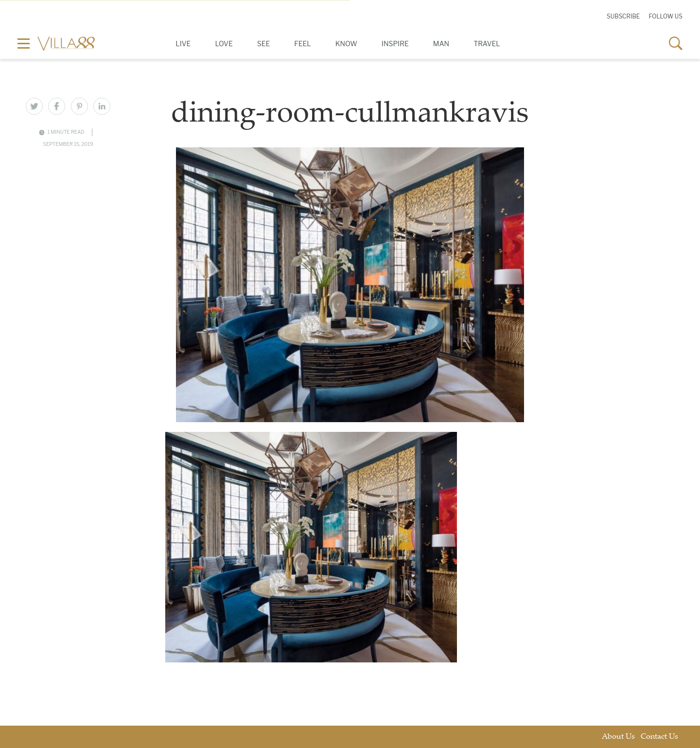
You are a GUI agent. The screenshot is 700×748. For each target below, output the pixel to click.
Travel (487, 44)
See (264, 44)
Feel (302, 44)
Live (183, 44)
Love (224, 44)
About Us (618, 737)
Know (346, 44)
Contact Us (659, 737)
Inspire (395, 44)
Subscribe (623, 16)
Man (441, 44)
